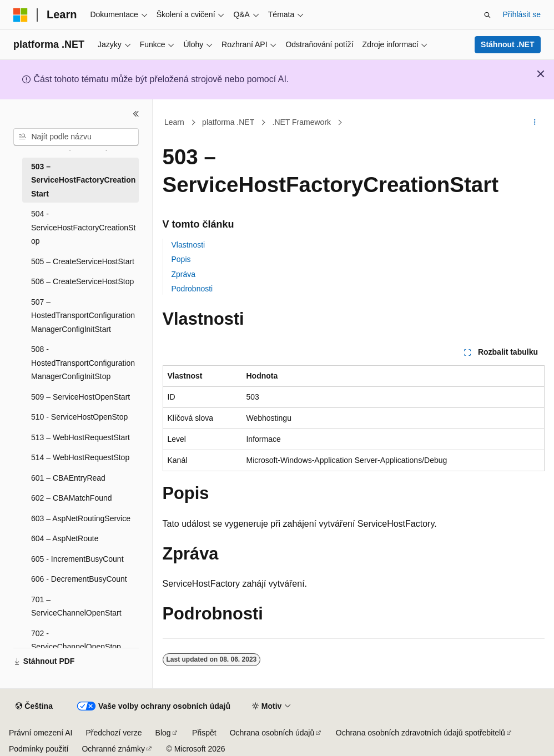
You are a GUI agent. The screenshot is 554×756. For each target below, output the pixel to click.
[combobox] (76, 137)
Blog (163, 733)
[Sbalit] (136, 114)
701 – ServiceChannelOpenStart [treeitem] (76, 606)
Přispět (204, 733)
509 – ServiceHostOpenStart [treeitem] (80, 397)
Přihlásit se (522, 14)
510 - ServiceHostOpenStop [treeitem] (79, 417)
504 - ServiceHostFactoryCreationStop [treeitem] (83, 227)
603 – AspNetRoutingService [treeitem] (81, 518)
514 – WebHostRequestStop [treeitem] (80, 457)
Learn (174, 122)
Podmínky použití (39, 749)
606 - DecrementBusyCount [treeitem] (79, 579)
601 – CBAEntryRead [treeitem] (68, 478)
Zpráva (184, 274)
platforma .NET (228, 122)
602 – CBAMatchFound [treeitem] (72, 498)
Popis (181, 259)
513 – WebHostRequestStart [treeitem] (80, 437)
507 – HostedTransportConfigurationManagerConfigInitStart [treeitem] (83, 316)
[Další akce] (534, 123)
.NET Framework (302, 122)
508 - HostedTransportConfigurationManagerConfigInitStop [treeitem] (83, 363)
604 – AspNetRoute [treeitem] (65, 538)
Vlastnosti (188, 245)
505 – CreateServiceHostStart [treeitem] (83, 261)
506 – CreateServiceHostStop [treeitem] (82, 281)
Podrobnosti (192, 289)
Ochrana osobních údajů (272, 733)
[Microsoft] (21, 15)
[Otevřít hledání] (487, 15)
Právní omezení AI (41, 733)
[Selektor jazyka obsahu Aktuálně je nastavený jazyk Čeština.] (34, 707)
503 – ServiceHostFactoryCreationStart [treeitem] (83, 180)
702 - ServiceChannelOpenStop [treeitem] (76, 640)
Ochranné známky (113, 749)
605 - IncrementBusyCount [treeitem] (77, 559)
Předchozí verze (114, 733)
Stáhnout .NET (507, 44)
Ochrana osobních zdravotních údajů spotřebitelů (420, 733)
